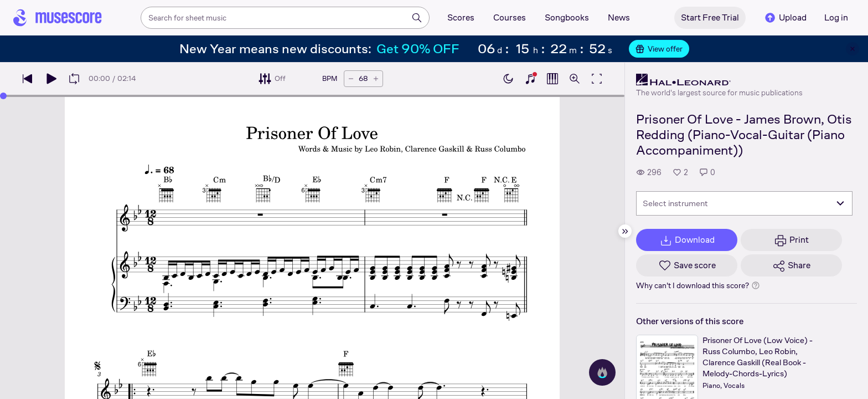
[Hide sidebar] (625, 231)
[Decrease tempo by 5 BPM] (351, 79)
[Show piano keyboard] (530, 79)
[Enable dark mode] (508, 79)
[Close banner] (852, 49)
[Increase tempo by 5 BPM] (376, 79)
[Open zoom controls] (575, 79)
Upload (785, 18)
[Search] (417, 18)
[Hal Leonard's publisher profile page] (719, 80)
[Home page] (58, 18)
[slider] (3, 96)
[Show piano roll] (552, 79)
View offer (659, 49)
